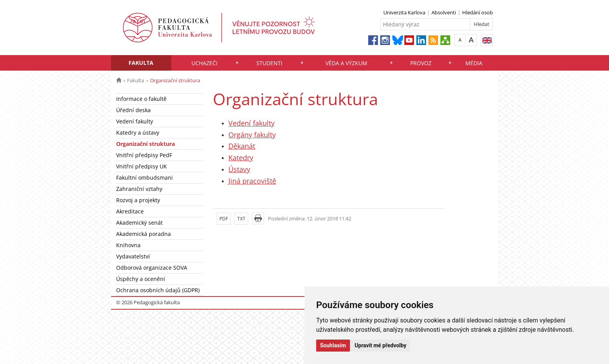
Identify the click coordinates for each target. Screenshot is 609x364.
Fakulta (141, 63)
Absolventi (444, 12)
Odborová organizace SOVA (152, 268)
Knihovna (128, 245)
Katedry (241, 158)
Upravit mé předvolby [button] (380, 345)
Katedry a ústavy (138, 133)
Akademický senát (139, 223)
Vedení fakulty (135, 121)
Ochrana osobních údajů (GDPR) (158, 290)
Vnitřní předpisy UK (142, 166)
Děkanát (242, 146)
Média (474, 63)
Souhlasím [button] (333, 345)
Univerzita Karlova (404, 12)
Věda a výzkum (346, 63)
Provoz (421, 63)
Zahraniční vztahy (139, 189)
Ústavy (239, 169)
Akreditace (130, 211)
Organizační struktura (145, 144)
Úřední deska (133, 110)
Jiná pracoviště (252, 181)
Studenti (269, 63)
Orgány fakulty (252, 135)
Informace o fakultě (141, 99)
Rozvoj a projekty (138, 200)
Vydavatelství (133, 256)
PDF (224, 219)
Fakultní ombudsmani (144, 178)
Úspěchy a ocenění (141, 279)
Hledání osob (478, 12)
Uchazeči (204, 63)
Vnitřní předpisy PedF (144, 155)
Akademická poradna (144, 234)
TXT (241, 219)
